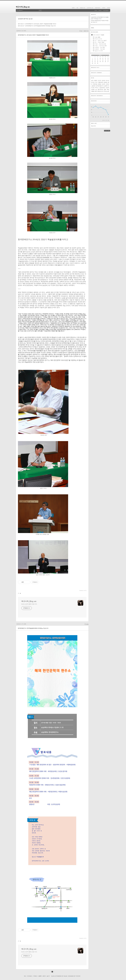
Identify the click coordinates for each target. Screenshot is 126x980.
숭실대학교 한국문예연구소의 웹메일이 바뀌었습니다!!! (100, 18)
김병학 (106, 86)
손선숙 (103, 84)
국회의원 (95, 84)
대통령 (93, 91)
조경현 (93, 89)
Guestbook (98, 8)
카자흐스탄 (106, 91)
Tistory (78, 976)
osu (96, 89)
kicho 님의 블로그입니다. (29, 604)
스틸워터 (93, 86)
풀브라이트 (100, 89)
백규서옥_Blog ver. (23, 7)
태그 (25, 976)
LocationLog (90, 8)
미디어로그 (30, 976)
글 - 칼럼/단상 (85, 31)
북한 (108, 89)
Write (108, 8)
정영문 (100, 84)
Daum (65, 976)
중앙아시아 (100, 91)
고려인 (107, 84)
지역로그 (35, 976)
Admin (104, 8)
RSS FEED (109, 131)
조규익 (100, 80)
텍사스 (97, 88)
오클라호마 (101, 82)
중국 (96, 91)
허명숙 (96, 80)
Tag (77, 8)
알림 (87, 624)
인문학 (107, 88)
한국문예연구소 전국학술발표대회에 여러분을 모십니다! (41, 26)
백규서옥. (94, 126)
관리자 (44, 976)
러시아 (107, 80)
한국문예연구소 (100, 86)
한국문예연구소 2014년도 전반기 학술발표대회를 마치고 (41, 24)
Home (74, 8)
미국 (96, 82)
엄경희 (106, 82)
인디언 (93, 82)
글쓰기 (48, 976)
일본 (105, 89)
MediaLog (82, 8)
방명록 (40, 976)
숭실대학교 (102, 88)
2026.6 (100, 55)
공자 (92, 80)
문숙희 (103, 80)
